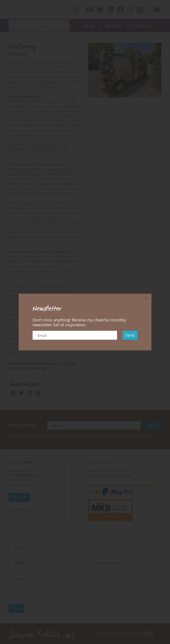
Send (130, 335)
